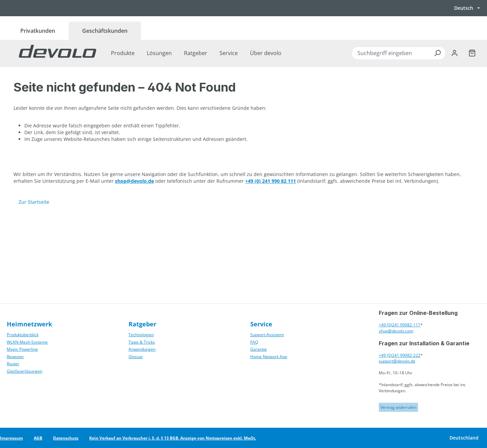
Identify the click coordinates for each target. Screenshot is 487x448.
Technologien (141, 335)
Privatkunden (38, 31)
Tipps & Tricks (142, 342)
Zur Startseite (34, 202)
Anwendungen (142, 349)
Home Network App (269, 357)
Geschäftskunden (105, 31)
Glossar (136, 357)
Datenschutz (66, 438)
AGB (38, 438)
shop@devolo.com (396, 331)
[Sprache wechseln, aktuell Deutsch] (467, 8)
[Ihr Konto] (455, 53)
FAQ (254, 342)
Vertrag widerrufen (398, 407)
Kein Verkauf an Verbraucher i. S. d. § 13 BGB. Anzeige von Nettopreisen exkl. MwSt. (173, 438)
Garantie (259, 349)
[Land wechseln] (463, 438)
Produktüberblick (23, 335)
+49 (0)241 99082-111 (400, 325)
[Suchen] (437, 53)
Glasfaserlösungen (25, 371)
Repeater (15, 357)
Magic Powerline (22, 349)
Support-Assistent (267, 335)
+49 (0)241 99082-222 (400, 355)
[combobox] (398, 53)
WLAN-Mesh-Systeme (27, 342)
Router (13, 364)
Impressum (11, 438)
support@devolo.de (397, 361)
